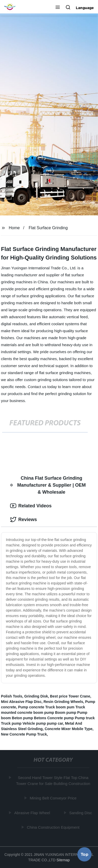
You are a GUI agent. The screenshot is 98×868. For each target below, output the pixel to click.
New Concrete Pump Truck (24, 734)
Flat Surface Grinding (48, 228)
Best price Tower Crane (70, 696)
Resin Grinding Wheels (63, 702)
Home (14, 228)
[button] (58, 8)
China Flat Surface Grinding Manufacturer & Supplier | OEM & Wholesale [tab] (48, 485)
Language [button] (85, 8)
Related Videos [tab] (31, 506)
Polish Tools (12, 696)
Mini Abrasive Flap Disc (21, 702)
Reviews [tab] (24, 520)
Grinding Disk (36, 696)
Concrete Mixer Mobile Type (69, 729)
